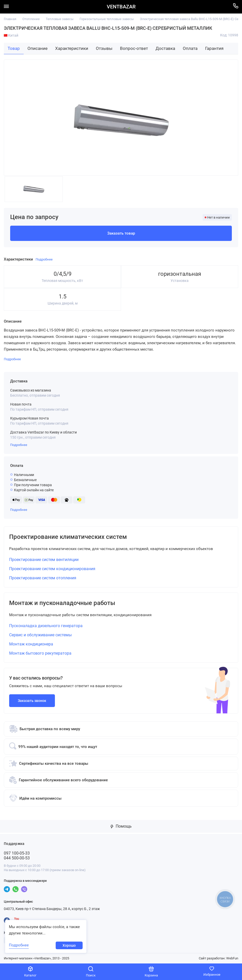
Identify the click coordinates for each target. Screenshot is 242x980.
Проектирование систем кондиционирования (52, 569)
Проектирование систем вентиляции (44, 560)
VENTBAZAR (121, 7)
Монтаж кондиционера (31, 644)
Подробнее (19, 445)
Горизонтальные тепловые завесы (107, 19)
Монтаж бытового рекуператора (40, 653)
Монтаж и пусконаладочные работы (62, 603)
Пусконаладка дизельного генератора (46, 626)
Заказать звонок (32, 701)
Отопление (31, 19)
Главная (10, 19)
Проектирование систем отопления (43, 578)
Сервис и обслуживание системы (40, 635)
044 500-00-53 (17, 858)
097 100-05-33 (17, 853)
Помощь (121, 826)
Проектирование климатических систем (68, 537)
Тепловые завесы (60, 19)
